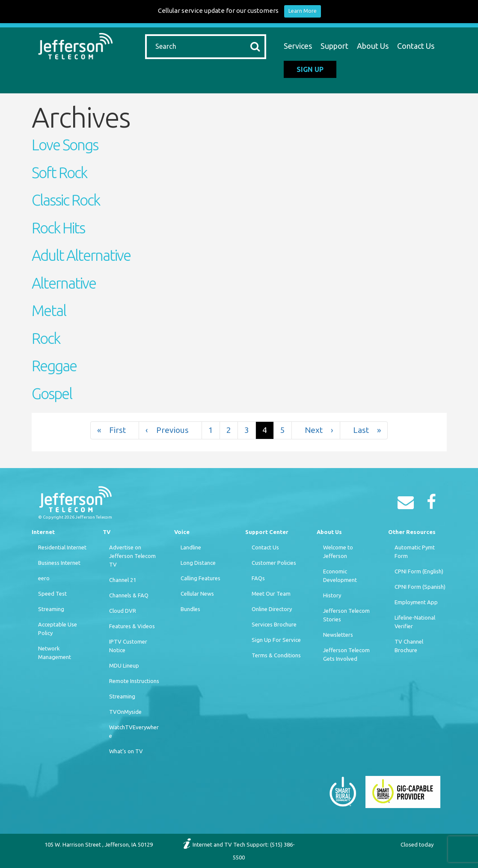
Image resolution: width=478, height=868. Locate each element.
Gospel (52, 394)
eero (44, 578)
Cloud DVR (123, 611)
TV (107, 532)
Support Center (267, 532)
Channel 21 (123, 580)
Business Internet (59, 563)
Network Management (55, 653)
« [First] (115, 430)
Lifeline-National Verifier (415, 622)
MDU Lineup (124, 665)
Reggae (54, 366)
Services (298, 46)
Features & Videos (132, 626)
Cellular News (197, 594)
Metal (49, 310)
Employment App (416, 602)
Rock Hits (58, 228)
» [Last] (364, 430)
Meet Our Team (271, 594)
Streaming (51, 609)
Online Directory (272, 609)
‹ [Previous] (170, 430)
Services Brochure (274, 624)
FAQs (258, 578)
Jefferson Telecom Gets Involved (346, 654)
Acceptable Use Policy (58, 629)
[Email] (408, 505)
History (332, 595)
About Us (373, 46)
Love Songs (65, 145)
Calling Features (200, 578)
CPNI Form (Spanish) (420, 587)
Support (334, 46)
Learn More (303, 11)
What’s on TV (126, 751)
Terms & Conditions (276, 655)
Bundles (190, 609)
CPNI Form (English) (419, 571)
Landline (191, 547)
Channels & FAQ (129, 595)
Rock (46, 338)
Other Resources (412, 532)
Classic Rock (66, 200)
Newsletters (338, 635)
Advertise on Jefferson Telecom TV (132, 556)
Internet (43, 532)
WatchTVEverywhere (134, 731)
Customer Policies (274, 563)
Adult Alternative (81, 255)
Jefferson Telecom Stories (346, 615)
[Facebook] (433, 505)
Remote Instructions (134, 681)
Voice (182, 532)
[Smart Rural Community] (343, 791)
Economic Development (340, 576)
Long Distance (198, 563)
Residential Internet (62, 547)
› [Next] (316, 430)
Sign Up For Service (276, 640)
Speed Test (52, 594)
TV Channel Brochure (409, 646)
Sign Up (310, 69)
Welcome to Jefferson (338, 552)
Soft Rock (59, 173)
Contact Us (416, 46)
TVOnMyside (125, 712)
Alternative (64, 283)
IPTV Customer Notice (128, 646)
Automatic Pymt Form (415, 552)
